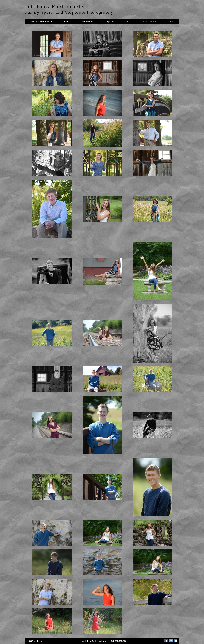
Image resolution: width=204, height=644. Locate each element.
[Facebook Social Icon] (166, 641)
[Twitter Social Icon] (171, 641)
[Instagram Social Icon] (176, 641)
